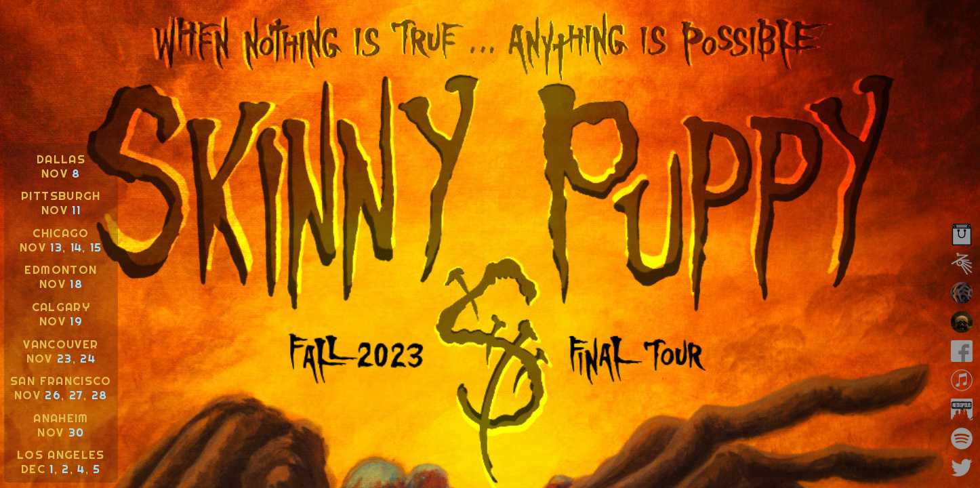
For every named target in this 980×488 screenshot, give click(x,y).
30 (77, 432)
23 (65, 358)
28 (100, 395)
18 (76, 284)
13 (56, 247)
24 (88, 358)
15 (96, 247)
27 (77, 395)
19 (76, 321)
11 (76, 210)
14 (77, 247)
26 (53, 395)
